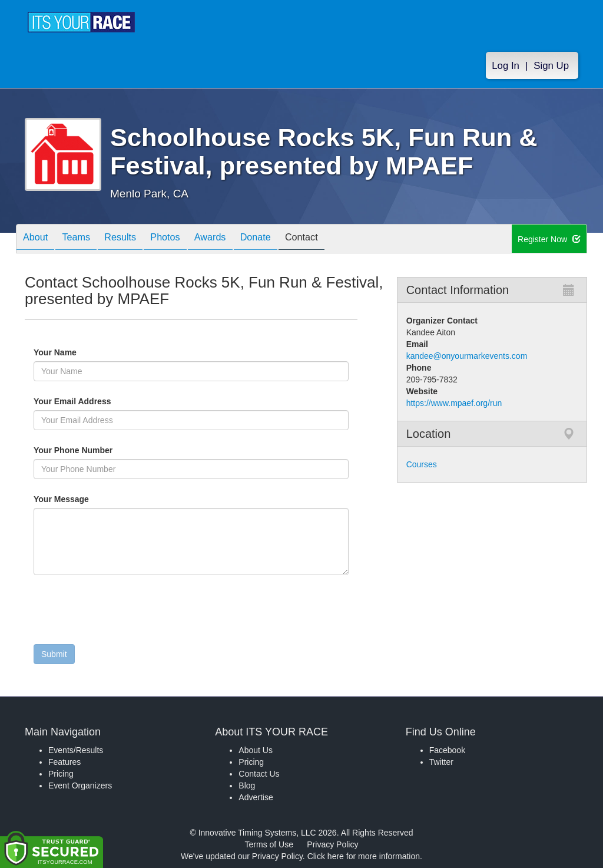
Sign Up (551, 66)
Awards (236, 240)
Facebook (447, 750)
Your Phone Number (73, 450)
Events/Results (76, 750)
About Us (256, 750)
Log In (506, 66)
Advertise (256, 797)
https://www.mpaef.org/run (454, 403)
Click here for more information (364, 856)
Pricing (61, 774)
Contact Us (259, 774)
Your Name (75, 352)
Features (64, 762)
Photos (185, 240)
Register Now (549, 239)
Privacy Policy (332, 844)
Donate (287, 240)
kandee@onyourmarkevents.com (467, 356)
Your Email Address (118, 401)
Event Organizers (80, 786)
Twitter (441, 762)
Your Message (81, 499)
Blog (247, 786)
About (38, 240)
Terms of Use (269, 844)
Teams (85, 240)
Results (134, 240)
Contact (339, 240)
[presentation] (123, 612)
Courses (422, 464)
